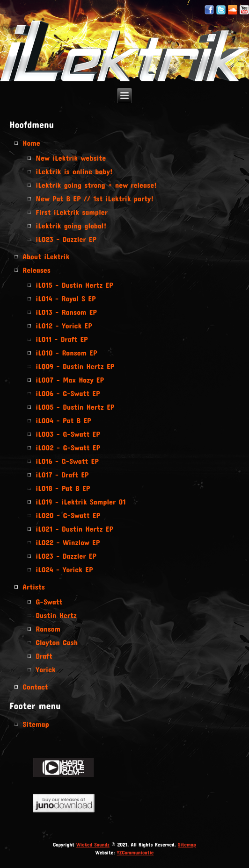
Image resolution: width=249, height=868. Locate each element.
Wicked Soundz (93, 844)
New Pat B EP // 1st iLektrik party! (95, 198)
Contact (35, 687)
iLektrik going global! (71, 225)
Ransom (48, 629)
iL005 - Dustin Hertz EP (75, 407)
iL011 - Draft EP (62, 339)
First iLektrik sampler (72, 212)
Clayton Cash (56, 642)
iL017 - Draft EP (62, 474)
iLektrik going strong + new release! (96, 185)
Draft (44, 656)
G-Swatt (49, 601)
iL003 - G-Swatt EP (68, 434)
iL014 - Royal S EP (66, 298)
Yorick (45, 669)
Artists (34, 587)
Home (31, 143)
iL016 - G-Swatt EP (67, 461)
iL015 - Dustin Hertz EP (74, 285)
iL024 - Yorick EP (64, 569)
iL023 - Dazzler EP (66, 239)
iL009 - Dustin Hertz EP (75, 366)
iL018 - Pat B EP (63, 488)
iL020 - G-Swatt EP (68, 515)
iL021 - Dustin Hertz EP (74, 529)
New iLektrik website (71, 158)
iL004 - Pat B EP (63, 420)
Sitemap (36, 724)
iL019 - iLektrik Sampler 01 (81, 502)
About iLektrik (46, 256)
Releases (37, 270)
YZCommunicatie (135, 852)
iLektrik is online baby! (74, 171)
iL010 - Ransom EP (66, 352)
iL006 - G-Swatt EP (68, 393)
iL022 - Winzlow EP (68, 542)
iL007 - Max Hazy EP (70, 380)
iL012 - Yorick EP (64, 325)
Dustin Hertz (56, 615)
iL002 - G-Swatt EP (68, 447)
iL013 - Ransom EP (66, 312)
